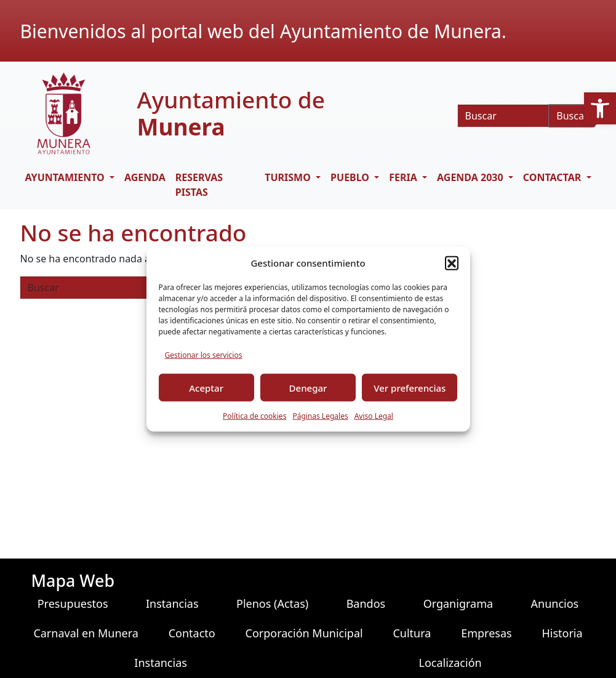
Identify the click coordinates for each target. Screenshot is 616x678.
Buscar (572, 116)
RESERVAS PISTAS (199, 185)
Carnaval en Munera (86, 633)
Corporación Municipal (304, 633)
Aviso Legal (374, 416)
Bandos (366, 603)
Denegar (308, 387)
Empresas (486, 633)
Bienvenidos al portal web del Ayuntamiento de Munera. (263, 31)
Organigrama (458, 603)
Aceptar (206, 387)
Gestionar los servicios (204, 355)
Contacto (192, 633)
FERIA (404, 177)
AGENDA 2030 (471, 177)
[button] (600, 108)
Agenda (145, 177)
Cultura (412, 633)
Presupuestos (73, 603)
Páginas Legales (320, 416)
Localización (450, 663)
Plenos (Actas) (272, 603)
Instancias (172, 603)
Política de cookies (254, 416)
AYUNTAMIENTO (66, 177)
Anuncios (555, 603)
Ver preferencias (410, 387)
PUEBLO (351, 177)
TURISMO (289, 177)
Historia (562, 633)
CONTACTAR (554, 177)
